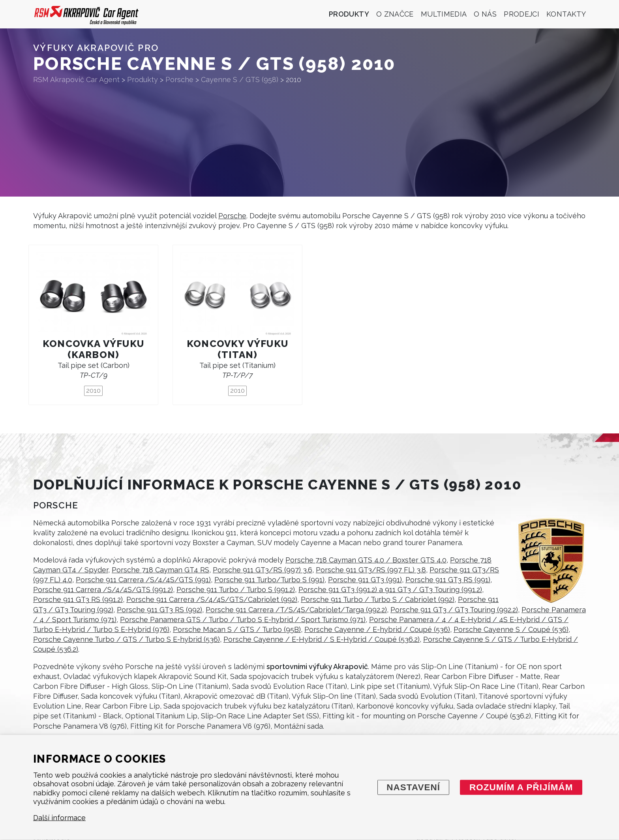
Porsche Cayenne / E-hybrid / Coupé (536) (377, 629)
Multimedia (444, 14)
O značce (395, 14)
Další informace (59, 818)
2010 (93, 390)
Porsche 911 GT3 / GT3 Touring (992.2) (454, 610)
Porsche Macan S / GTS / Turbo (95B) (237, 629)
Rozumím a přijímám (521, 787)
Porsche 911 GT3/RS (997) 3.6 (263, 570)
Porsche (232, 216)
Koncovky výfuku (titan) (237, 349)
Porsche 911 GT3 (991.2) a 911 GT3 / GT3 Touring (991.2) (390, 590)
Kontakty (566, 14)
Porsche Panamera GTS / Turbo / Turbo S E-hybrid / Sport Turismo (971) (243, 620)
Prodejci (521, 14)
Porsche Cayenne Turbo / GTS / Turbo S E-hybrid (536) (127, 639)
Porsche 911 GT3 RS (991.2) (78, 599)
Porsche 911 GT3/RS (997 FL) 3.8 (371, 570)
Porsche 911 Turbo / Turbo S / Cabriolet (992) (378, 599)
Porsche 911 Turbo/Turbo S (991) (269, 580)
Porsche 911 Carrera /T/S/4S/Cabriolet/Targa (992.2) (296, 610)
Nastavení (413, 787)
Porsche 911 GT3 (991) (365, 580)
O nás (485, 14)
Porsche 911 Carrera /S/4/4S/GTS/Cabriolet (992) (212, 599)
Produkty (349, 14)
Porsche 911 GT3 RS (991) (448, 580)
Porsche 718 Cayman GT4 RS (160, 570)
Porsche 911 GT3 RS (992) (159, 610)
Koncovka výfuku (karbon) (93, 349)
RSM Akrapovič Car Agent (76, 80)
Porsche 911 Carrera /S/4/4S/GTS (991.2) (103, 590)
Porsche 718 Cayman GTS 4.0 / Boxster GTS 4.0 (366, 560)
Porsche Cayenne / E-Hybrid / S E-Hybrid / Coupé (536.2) (322, 639)
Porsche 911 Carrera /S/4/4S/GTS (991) (143, 580)
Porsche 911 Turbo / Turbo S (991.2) (236, 590)
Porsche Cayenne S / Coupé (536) (511, 629)
